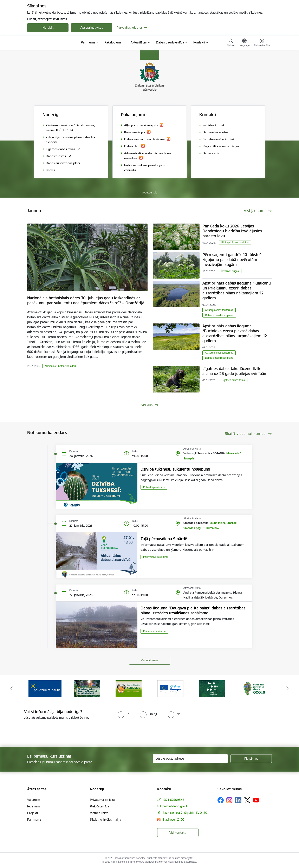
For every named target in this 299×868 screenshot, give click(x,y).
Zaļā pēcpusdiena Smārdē (164, 539)
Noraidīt (48, 28)
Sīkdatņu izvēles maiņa (106, 819)
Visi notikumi (149, 660)
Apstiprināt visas (92, 28)
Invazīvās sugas (230, 271)
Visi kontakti (178, 832)
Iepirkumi (34, 806)
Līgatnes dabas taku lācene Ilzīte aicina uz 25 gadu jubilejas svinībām (235, 371)
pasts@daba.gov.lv (175, 806)
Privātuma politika (102, 800)
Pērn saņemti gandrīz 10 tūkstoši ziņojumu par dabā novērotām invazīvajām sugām (232, 260)
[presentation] (34, 731)
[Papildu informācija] (183, 819)
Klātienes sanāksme (154, 631)
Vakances (34, 800)
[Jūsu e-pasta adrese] (190, 759)
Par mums (34, 819)
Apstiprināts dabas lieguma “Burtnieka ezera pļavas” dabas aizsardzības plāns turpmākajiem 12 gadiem (235, 333)
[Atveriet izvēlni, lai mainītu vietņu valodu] (244, 43)
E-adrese (169, 819)
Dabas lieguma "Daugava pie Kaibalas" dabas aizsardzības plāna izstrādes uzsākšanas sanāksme (193, 610)
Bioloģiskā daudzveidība (235, 242)
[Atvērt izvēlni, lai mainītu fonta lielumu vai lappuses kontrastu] (262, 43)
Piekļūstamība (100, 806)
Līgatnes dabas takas (233, 380)
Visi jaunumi (150, 405)
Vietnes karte (99, 813)
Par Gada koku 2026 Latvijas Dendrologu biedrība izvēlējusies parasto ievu (232, 231)
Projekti (32, 813)
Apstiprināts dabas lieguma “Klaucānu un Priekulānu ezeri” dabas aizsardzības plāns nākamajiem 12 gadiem (237, 291)
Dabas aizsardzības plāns (219, 315)
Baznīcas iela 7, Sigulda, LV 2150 (185, 813)
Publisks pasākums (154, 487)
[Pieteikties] (251, 759)
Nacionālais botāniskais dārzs (61, 366)
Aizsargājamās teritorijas (219, 310)
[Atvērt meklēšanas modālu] (231, 43)
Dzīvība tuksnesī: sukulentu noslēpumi (175, 469)
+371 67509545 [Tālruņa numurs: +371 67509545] (173, 800)
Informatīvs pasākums (156, 557)
